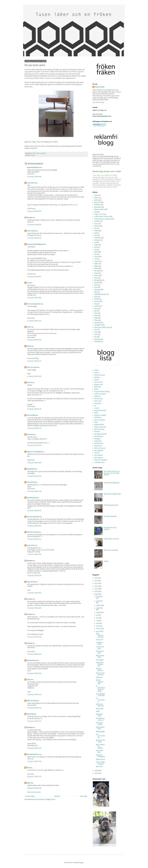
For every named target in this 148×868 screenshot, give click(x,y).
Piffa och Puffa (32, 701)
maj (98, 621)
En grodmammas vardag (102, 392)
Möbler (96, 268)
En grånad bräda (99, 643)
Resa (96, 287)
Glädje (96, 231)
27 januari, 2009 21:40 (34, 673)
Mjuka (29, 783)
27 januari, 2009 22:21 (34, 721)
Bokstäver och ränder (100, 741)
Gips (96, 228)
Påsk (96, 285)
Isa (95, 406)
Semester (97, 290)
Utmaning (97, 323)
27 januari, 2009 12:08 (34, 409)
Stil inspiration (99, 455)
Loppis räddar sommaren (111, 539)
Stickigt (106, 561)
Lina (28, 283)
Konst (96, 247)
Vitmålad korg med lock (100, 719)
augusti (99, 612)
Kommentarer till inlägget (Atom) (45, 799)
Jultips (96, 245)
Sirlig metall (100, 709)
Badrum (97, 198)
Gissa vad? (99, 640)
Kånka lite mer (100, 759)
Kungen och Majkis (100, 415)
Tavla (96, 316)
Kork (96, 250)
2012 (96, 586)
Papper (96, 273)
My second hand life (100, 434)
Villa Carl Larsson (33, 532)
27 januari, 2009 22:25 (34, 761)
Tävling (96, 320)
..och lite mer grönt (100, 648)
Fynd (96, 224)
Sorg (96, 304)
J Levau (97, 408)
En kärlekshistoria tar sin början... (100, 689)
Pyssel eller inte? (99, 751)
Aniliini (96, 370)
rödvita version (29, 84)
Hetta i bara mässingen (111, 550)
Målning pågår (100, 732)
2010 (96, 592)
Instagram (97, 240)
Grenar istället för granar (100, 763)
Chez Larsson (99, 382)
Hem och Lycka (32, 367)
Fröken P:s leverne (100, 394)
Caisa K (97, 380)
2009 (96, 594)
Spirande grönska (99, 669)
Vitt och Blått (31, 415)
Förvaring (97, 226)
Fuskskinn (97, 221)
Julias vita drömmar (100, 410)
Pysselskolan (98, 280)
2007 (96, 773)
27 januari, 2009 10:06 (34, 298)
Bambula (97, 377)
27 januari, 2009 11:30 (34, 376)
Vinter (96, 332)
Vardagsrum (98, 325)
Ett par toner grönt (100, 652)
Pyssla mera (98, 446)
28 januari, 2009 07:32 (34, 777)
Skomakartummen (33, 754)
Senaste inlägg (30, 796)
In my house (31, 183)
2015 (96, 578)
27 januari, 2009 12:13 (34, 428)
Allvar (96, 195)
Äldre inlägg (83, 796)
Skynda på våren (99, 715)
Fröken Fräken (100, 87)
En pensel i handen (99, 724)
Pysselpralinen (99, 443)
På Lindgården (99, 451)
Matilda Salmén (99, 425)
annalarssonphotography (35, 244)
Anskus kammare (100, 375)
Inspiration (97, 238)
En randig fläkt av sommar (100, 695)
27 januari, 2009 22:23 (34, 748)
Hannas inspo (98, 399)
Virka (96, 334)
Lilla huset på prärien (34, 304)
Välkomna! (99, 677)
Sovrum (97, 306)
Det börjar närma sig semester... (110, 528)
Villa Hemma (31, 582)
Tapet (96, 313)
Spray (96, 309)
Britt (28, 768)
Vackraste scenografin (100, 756)
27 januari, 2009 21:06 (34, 654)
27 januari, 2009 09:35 (34, 225)
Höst (96, 235)
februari (99, 629)
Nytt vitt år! (99, 766)
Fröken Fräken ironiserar (102, 216)
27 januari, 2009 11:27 (34, 361)
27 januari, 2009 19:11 (34, 539)
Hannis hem (98, 401)
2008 (96, 771)
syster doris (31, 545)
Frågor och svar (99, 214)
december (99, 597)
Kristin (29, 346)
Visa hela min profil (98, 102)
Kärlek (96, 252)
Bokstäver (97, 205)
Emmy (96, 389)
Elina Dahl (97, 387)
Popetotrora (98, 441)
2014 (96, 581)
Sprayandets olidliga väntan (112, 494)
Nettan (29, 327)
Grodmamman (32, 498)
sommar (97, 301)
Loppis (96, 261)
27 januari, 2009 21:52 (34, 694)
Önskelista (97, 341)
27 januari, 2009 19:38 (34, 576)
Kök (95, 254)
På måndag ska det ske (111, 505)
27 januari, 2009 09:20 (34, 211)
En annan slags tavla (110, 516)
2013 (96, 583)
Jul (95, 242)
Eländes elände (99, 209)
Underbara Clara (99, 462)
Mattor (96, 264)
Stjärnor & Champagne (34, 452)
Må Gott (29, 383)
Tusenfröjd (30, 714)
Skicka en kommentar (34, 792)
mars (98, 626)
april (98, 623)
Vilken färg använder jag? (102, 327)
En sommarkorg (100, 700)
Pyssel (96, 278)
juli (97, 615)
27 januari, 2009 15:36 (34, 476)
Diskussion (98, 207)
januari (99, 631)
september (100, 608)
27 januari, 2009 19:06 (34, 526)
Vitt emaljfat (100, 660)
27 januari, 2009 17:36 (34, 491)
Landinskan (98, 417)
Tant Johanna (98, 458)
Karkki (96, 413)
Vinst (96, 330)
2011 (96, 589)
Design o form (99, 385)
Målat (96, 266)
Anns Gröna (31, 482)
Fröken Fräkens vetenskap (102, 219)
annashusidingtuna (33, 167)
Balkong (97, 200)
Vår (95, 337)
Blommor (97, 202)
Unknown (30, 434)
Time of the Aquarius (101, 460)
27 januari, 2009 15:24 (34, 445)
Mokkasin (97, 432)
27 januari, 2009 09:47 (34, 277)
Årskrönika (98, 339)
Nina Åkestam (99, 436)
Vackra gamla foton (100, 728)
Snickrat (97, 299)
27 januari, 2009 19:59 (34, 608)
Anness (97, 373)
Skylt (96, 297)
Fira (95, 212)
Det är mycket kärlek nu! (100, 674)
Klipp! (98, 711)
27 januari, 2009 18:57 (34, 511)
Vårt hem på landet (33, 517)
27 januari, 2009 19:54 (34, 593)
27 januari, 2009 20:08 (34, 637)
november (99, 601)
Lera (96, 259)
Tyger (96, 318)
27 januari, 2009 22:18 (34, 708)
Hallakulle (97, 396)
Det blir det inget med (100, 705)
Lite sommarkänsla (100, 736)
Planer (96, 275)
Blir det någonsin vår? (100, 682)
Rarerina (97, 453)
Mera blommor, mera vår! (100, 635)
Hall (95, 233)
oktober (99, 605)
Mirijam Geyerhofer (100, 427)
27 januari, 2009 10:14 (34, 321)
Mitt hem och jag (99, 429)
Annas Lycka (31, 231)
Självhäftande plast (100, 294)
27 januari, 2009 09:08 (34, 177)
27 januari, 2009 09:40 (34, 238)
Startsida (57, 796)
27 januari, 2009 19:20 (34, 554)
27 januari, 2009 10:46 (34, 340)
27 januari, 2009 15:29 (34, 463)
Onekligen (97, 439)
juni (98, 618)
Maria (96, 422)
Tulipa (29, 680)
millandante (31, 469)
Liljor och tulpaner (100, 420)
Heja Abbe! (98, 403)
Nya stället (97, 271)
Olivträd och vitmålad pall (100, 664)
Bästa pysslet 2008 (100, 656)
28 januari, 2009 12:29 (34, 788)
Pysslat (33, 155)
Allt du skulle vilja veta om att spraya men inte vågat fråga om (112, 473)
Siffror (96, 292)
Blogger (81, 863)
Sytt (95, 311)
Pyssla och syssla (100, 448)
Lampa (96, 257)
